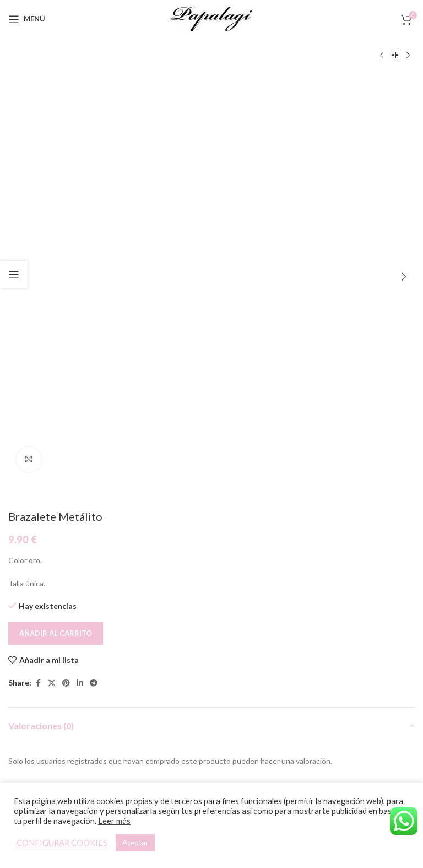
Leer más (114, 821)
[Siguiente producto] (408, 56)
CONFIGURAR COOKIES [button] (62, 843)
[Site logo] (211, 18)
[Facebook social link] (38, 289)
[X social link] (52, 289)
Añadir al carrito (56, 239)
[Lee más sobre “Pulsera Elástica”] (99, 694)
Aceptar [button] (135, 843)
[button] (19, 80)
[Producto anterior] (382, 56)
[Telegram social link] (94, 289)
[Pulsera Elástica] (109, 608)
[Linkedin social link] (80, 289)
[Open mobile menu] (27, 19)
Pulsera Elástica (109, 719)
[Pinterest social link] (66, 289)
